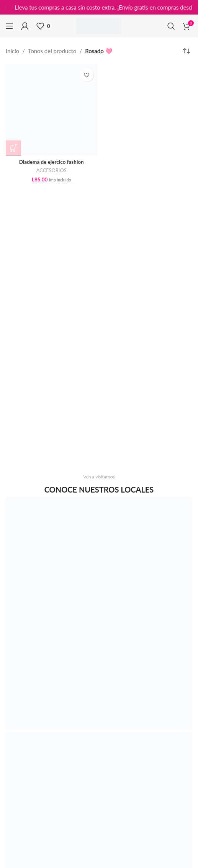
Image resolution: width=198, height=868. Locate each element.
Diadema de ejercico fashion (52, 162)
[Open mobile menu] (10, 26)
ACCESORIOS (52, 170)
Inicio (12, 51)
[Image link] (99, 612)
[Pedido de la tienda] (187, 51)
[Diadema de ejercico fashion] (52, 110)
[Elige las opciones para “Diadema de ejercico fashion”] (13, 148)
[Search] (171, 26)
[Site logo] (99, 25)
